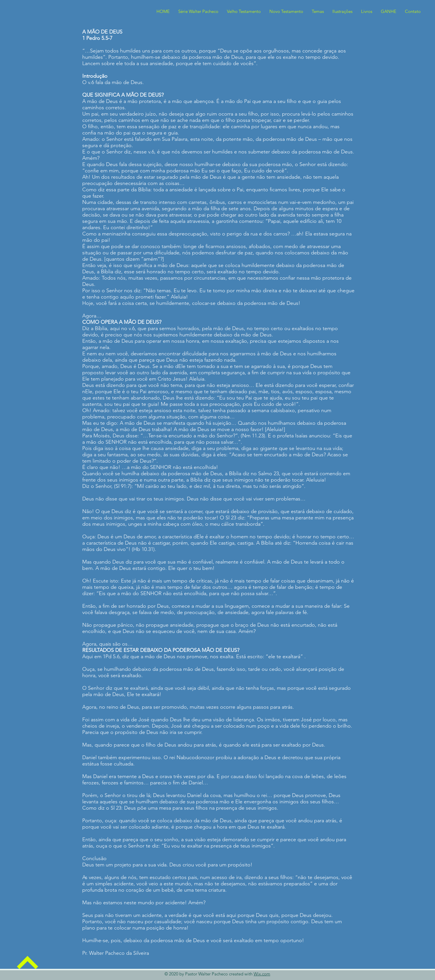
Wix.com (262, 974)
